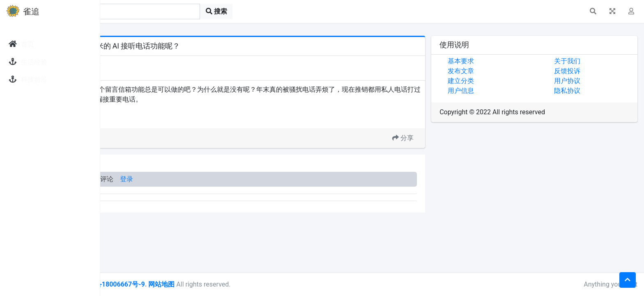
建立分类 (495, 81)
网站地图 (264, 284)
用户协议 (584, 81)
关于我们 (584, 61)
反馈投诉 (584, 71)
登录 (229, 179)
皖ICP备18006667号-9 (214, 284)
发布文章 (495, 71)
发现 (139, 63)
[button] (593, 12)
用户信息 (495, 91)
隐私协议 (584, 91)
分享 (437, 138)
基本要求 (495, 61)
